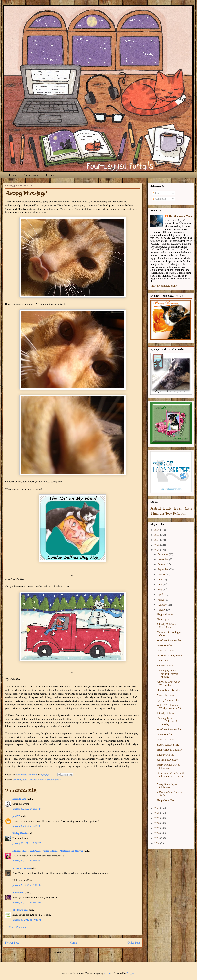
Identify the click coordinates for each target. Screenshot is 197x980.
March (161, 600)
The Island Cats (20, 910)
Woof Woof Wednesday (169, 640)
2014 (157, 843)
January (162, 610)
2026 (157, 530)
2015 (157, 838)
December (163, 554)
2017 (157, 828)
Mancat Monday (37, 780)
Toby (169, 513)
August (162, 575)
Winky (184, 514)
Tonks (176, 513)
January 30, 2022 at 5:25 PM (27, 826)
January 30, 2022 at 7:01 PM (27, 843)
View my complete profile (164, 286)
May (160, 590)
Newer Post (12, 943)
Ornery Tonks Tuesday (169, 690)
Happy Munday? (166, 614)
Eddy (167, 508)
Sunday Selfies (54, 780)
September (163, 569)
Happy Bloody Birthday (169, 750)
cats (19, 780)
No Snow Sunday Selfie (169, 656)
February (163, 605)
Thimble (157, 513)
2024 (157, 540)
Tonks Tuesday (165, 645)
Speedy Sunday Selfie (168, 700)
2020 (157, 813)
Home (12, 175)
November (163, 559)
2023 (157, 545)
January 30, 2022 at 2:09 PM (27, 809)
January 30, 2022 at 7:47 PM (27, 885)
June (160, 585)
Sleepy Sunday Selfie (168, 745)
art (15, 780)
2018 (157, 823)
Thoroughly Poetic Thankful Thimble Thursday (168, 674)
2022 (157, 550)
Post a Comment (18, 927)
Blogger (130, 973)
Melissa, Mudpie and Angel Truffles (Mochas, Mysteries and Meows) (48, 851)
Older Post (134, 943)
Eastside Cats (19, 799)
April (161, 595)
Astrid (156, 508)
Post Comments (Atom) (80, 952)
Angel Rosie (31, 175)
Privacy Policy (54, 175)
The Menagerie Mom (180, 216)
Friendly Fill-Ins (165, 666)
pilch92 (16, 816)
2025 (157, 535)
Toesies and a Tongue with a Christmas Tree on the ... (171, 776)
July (160, 580)
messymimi (18, 893)
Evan (25, 780)
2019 (157, 818)
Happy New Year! (166, 800)
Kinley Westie (20, 833)
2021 (157, 808)
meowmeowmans (22, 868)
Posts (157, 193)
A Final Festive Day (167, 760)
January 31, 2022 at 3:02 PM (27, 920)
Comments (159, 199)
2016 (157, 833)
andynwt (108, 973)
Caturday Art (164, 619)
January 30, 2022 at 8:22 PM (27, 903)
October (162, 564)
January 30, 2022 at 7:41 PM (27, 861)
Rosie (188, 508)
